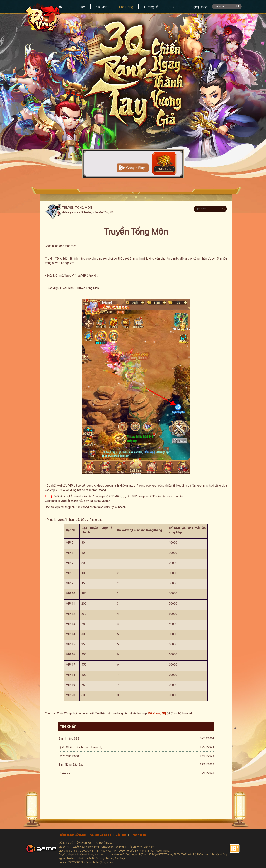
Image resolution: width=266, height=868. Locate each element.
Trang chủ (69, 212)
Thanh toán (138, 835)
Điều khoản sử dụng (73, 835)
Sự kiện (102, 7)
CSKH (176, 7)
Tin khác (68, 727)
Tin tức (79, 7)
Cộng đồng (200, 7)
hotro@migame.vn (104, 862)
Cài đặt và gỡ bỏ (101, 835)
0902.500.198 (76, 862)
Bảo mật (121, 835)
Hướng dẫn (152, 7)
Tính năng (126, 7)
